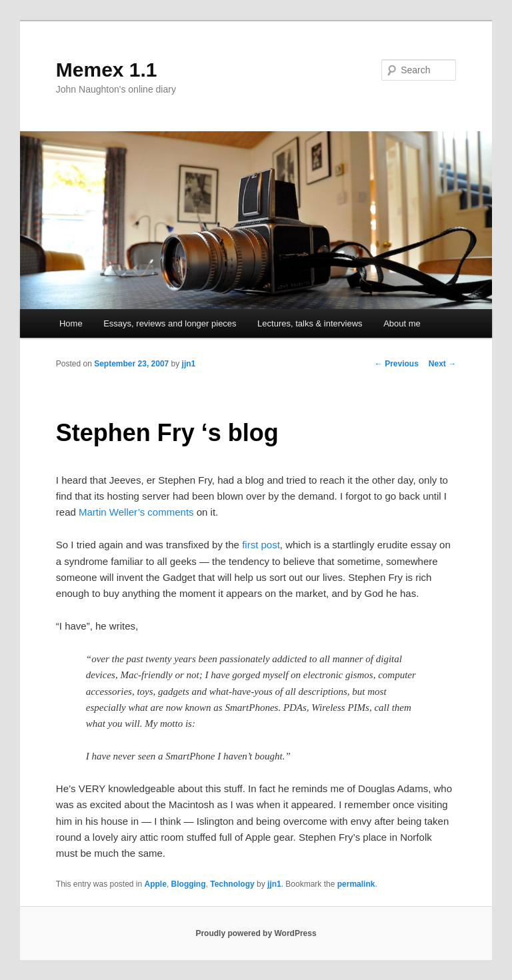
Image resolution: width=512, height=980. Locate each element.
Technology (232, 884)
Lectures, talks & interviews (310, 323)
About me (402, 323)
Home (71, 323)
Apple (156, 884)
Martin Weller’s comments (136, 512)
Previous (397, 364)
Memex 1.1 (107, 70)
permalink (356, 884)
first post (261, 545)
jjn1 (189, 364)
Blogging (189, 884)
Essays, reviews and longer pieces (170, 323)
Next (442, 364)
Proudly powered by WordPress (256, 933)
